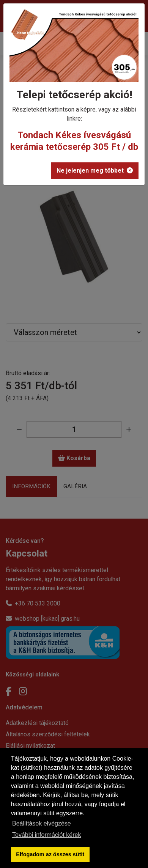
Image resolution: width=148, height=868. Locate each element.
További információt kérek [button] (46, 835)
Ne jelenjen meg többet (95, 171)
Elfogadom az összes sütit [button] (50, 854)
